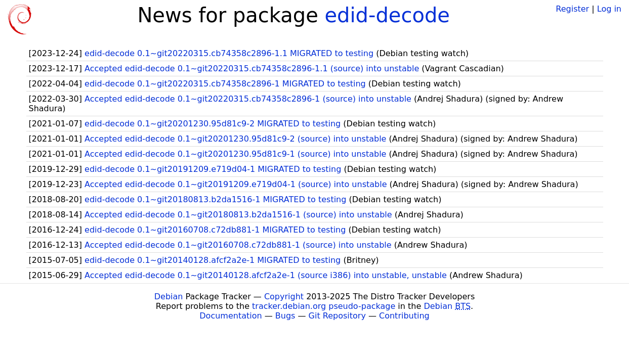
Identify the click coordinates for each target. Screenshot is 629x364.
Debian (169, 297)
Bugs (285, 316)
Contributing (404, 316)
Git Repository (337, 316)
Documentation (230, 316)
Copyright (284, 297)
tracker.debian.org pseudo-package (324, 306)
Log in (609, 9)
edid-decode (387, 15)
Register (572, 9)
